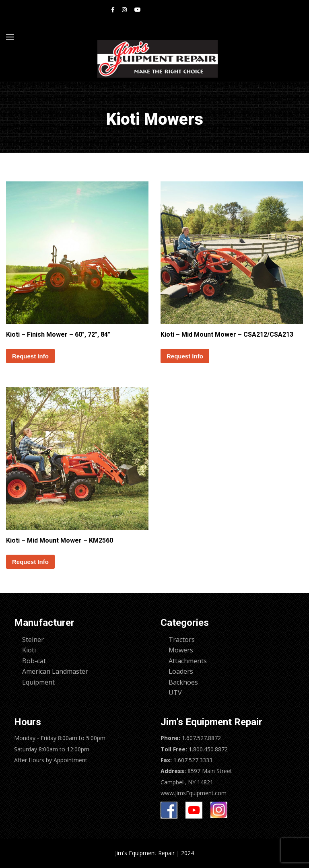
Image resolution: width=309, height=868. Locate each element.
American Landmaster (55, 671)
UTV (175, 693)
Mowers (181, 650)
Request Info (30, 356)
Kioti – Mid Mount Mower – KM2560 (60, 540)
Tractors (182, 640)
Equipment (38, 682)
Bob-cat (34, 661)
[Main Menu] (10, 37)
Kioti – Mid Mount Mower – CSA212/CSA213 (227, 334)
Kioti (29, 650)
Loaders (181, 671)
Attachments (188, 661)
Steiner (33, 640)
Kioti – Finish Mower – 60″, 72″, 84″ (58, 334)
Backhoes (183, 682)
